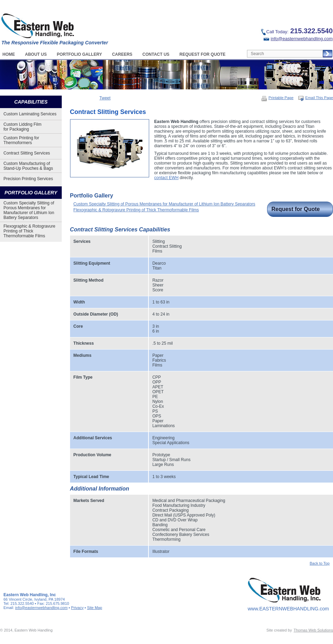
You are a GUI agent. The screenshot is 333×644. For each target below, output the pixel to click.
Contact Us (156, 54)
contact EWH (166, 178)
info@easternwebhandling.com (298, 39)
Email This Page (315, 98)
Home (9, 54)
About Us (36, 54)
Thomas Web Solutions (313, 630)
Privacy (77, 608)
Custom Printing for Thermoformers (21, 140)
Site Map (95, 608)
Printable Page (277, 98)
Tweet (105, 98)
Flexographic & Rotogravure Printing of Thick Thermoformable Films (29, 231)
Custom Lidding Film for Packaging (22, 127)
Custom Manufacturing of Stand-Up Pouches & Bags (28, 166)
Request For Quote (202, 54)
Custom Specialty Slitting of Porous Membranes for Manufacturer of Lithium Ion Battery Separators (29, 210)
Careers (122, 54)
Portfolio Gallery (79, 54)
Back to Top (320, 563)
